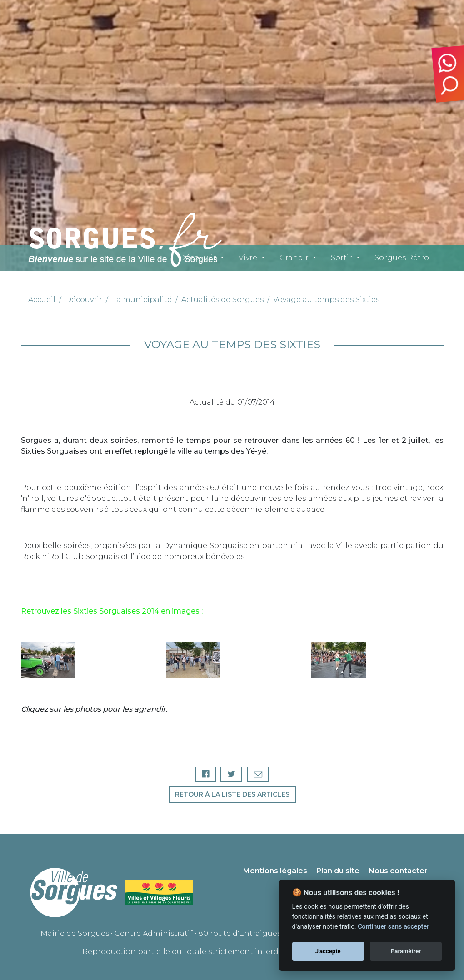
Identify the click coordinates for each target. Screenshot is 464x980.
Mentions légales (275, 871)
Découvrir (198, 258)
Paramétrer (406, 951)
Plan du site (338, 871)
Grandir (294, 258)
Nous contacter (398, 871)
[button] (53, 660)
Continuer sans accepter (393, 927)
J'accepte (328, 951)
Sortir (342, 258)
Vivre (248, 258)
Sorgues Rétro (402, 258)
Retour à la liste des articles (232, 794)
